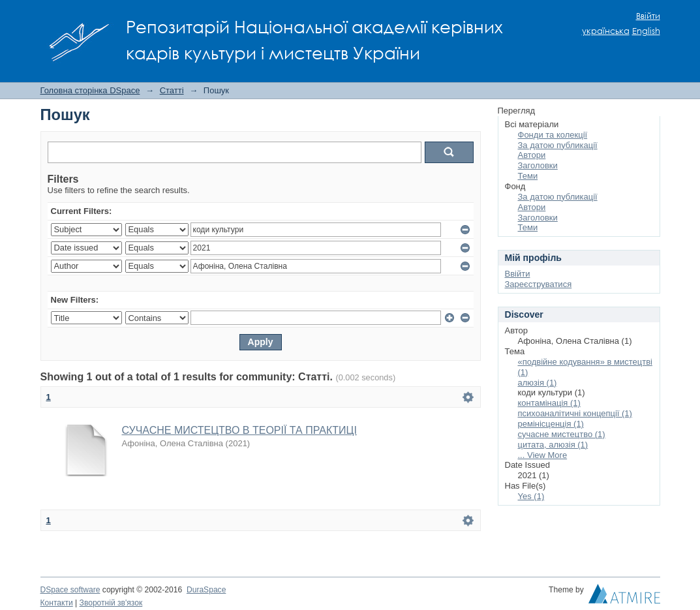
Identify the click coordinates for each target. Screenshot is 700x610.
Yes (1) (531, 496)
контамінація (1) (549, 403)
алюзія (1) (538, 383)
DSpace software (70, 590)
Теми (528, 176)
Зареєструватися (539, 284)
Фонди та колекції (553, 135)
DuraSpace (206, 590)
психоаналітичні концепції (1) (575, 413)
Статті (172, 90)
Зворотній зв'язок (111, 603)
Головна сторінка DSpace (90, 90)
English (646, 31)
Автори (532, 155)
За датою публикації (558, 145)
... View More (543, 455)
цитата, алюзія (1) (553, 445)
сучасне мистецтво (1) (562, 434)
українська (606, 31)
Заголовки (538, 165)
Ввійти (648, 16)
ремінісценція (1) (551, 424)
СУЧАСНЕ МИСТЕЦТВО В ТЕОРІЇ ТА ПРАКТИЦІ (239, 430)
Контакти (57, 603)
